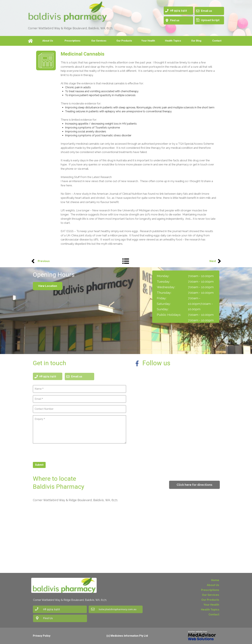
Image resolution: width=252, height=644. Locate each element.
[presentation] (58, 452)
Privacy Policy (42, 636)
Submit (39, 464)
